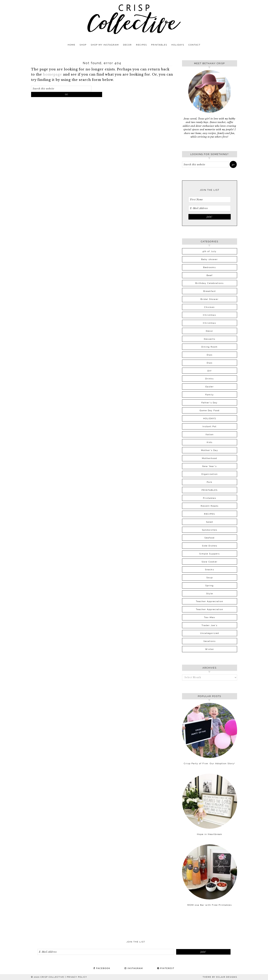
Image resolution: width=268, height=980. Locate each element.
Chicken (209, 307)
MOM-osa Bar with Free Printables (210, 905)
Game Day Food (210, 410)
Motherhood (209, 458)
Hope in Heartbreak (210, 834)
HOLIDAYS (210, 418)
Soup (210, 578)
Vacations (209, 641)
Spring (209, 586)
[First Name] (210, 200)
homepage (52, 74)
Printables (210, 498)
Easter (210, 387)
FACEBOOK (102, 968)
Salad (209, 522)
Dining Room (209, 347)
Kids (210, 442)
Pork (210, 482)
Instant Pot (209, 426)
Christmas (209, 315)
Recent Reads (210, 506)
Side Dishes (210, 546)
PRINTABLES (210, 490)
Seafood (209, 538)
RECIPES (209, 514)
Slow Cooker (209, 562)
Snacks (209, 570)
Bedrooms (209, 267)
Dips (210, 355)
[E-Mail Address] (210, 208)
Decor (209, 331)
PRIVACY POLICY (77, 977)
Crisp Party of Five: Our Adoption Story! (209, 763)
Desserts (210, 339)
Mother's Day (210, 450)
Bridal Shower (209, 299)
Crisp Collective (134, 19)
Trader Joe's (209, 625)
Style (210, 594)
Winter (210, 649)
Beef (210, 275)
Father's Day (209, 403)
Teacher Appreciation (210, 601)
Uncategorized (210, 633)
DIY (210, 371)
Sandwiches (210, 530)
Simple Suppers (209, 554)
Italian (210, 434)
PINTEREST (166, 968)
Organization (210, 474)
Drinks (209, 379)
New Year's (209, 466)
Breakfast (210, 291)
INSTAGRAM (134, 968)
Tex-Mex (210, 617)
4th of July (209, 251)
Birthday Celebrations (209, 283)
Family (210, 395)
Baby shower (209, 259)
